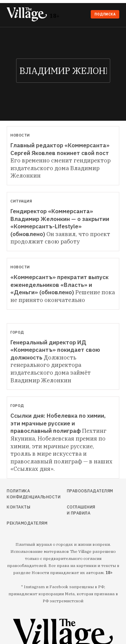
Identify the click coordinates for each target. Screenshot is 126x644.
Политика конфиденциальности (23, 494)
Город (17, 332)
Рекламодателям (23, 523)
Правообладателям (82, 491)
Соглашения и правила (81, 510)
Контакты (18, 507)
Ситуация (21, 201)
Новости (20, 135)
